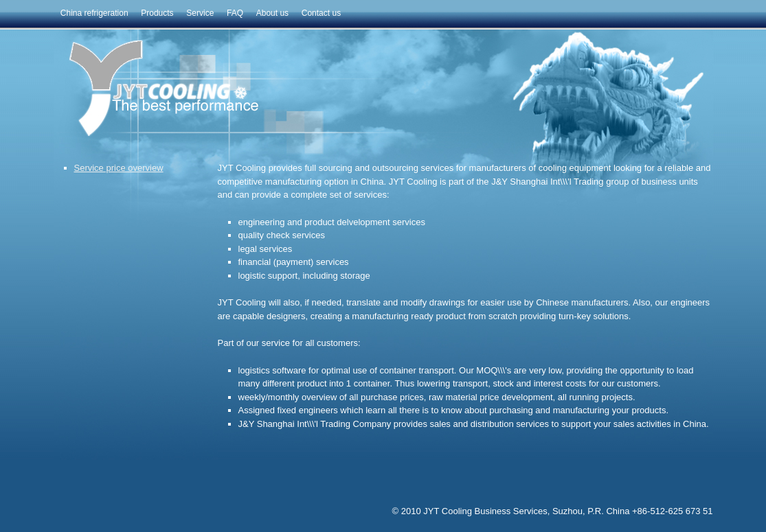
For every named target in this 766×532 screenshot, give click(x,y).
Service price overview (119, 168)
